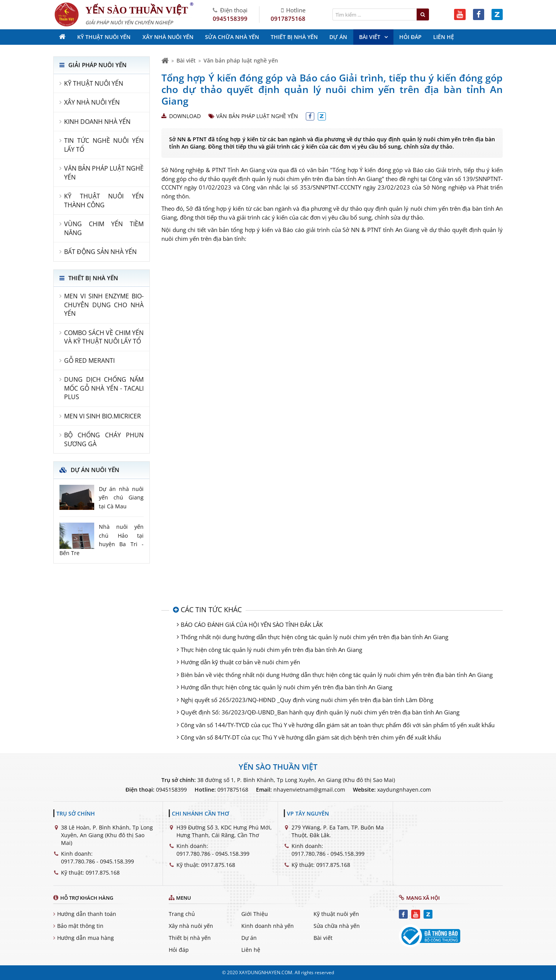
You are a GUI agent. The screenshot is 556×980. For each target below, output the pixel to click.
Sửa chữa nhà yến (337, 926)
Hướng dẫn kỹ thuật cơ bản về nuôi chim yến (240, 662)
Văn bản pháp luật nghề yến (241, 60)
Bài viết (186, 60)
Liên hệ (251, 950)
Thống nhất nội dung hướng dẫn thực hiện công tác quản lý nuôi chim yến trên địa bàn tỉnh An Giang (314, 637)
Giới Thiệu (255, 914)
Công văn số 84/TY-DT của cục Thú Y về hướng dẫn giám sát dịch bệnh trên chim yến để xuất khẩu (311, 737)
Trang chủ (182, 914)
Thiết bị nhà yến (190, 938)
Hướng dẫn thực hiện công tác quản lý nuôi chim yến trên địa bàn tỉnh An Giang (286, 687)
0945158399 (230, 19)
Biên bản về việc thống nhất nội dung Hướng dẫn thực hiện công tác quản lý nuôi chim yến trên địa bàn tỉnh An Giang (337, 675)
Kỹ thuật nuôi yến (336, 914)
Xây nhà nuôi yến (191, 926)
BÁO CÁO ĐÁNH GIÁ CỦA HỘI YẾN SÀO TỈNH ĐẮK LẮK (252, 625)
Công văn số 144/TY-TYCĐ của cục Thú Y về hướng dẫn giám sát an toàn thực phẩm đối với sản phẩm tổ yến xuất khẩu (338, 725)
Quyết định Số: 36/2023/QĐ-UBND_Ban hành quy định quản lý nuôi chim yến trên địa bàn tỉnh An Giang (320, 712)
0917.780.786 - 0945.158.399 (97, 861)
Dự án (249, 938)
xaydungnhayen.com (404, 790)
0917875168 (288, 19)
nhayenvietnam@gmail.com (309, 790)
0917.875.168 (103, 873)
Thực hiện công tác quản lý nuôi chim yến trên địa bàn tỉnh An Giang (271, 650)
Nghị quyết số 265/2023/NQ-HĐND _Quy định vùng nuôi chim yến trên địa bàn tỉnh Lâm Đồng (307, 700)
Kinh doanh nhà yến (268, 926)
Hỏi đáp (179, 950)
